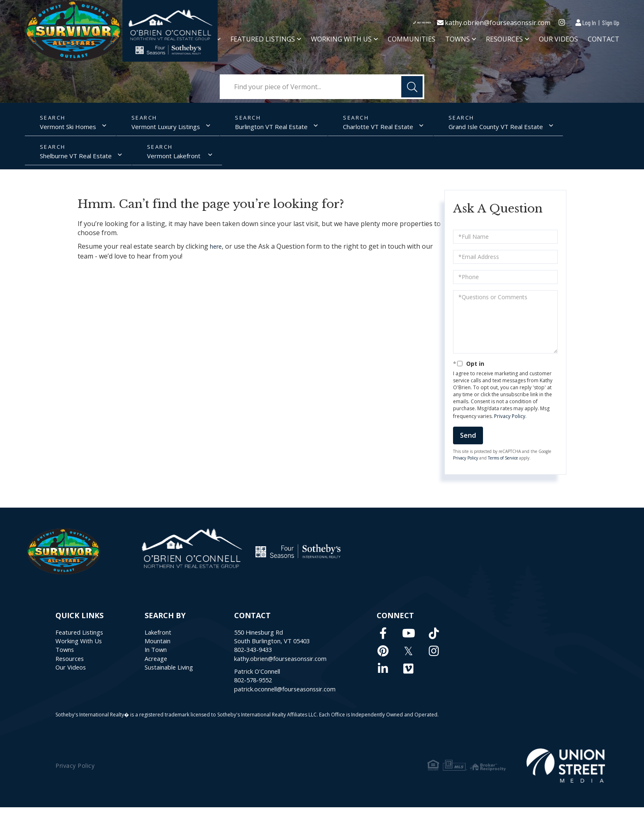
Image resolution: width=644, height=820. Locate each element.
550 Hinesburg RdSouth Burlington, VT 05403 (290, 643)
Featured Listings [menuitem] (263, 41)
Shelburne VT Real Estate (581, 128)
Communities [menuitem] (412, 41)
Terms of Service (503, 463)
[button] (412, 87)
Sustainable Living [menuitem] (178, 677)
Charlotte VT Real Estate (358, 128)
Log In (589, 22)
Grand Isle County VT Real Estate (469, 128)
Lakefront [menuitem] (165, 638)
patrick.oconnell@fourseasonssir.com (305, 701)
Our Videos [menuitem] (558, 41)
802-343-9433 (407, 23)
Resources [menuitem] (504, 41)
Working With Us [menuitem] (341, 41)
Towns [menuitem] (458, 41)
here (217, 252)
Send (468, 441)
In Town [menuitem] (163, 658)
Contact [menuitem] (604, 41)
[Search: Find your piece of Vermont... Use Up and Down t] (322, 87)
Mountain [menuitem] (165, 648)
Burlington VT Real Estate (258, 128)
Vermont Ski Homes (62, 128)
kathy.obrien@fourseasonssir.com (498, 23)
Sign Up (611, 22)
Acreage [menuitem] (162, 668)
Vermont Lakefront (61, 160)
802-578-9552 (268, 691)
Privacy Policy (510, 421)
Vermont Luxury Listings (159, 128)
